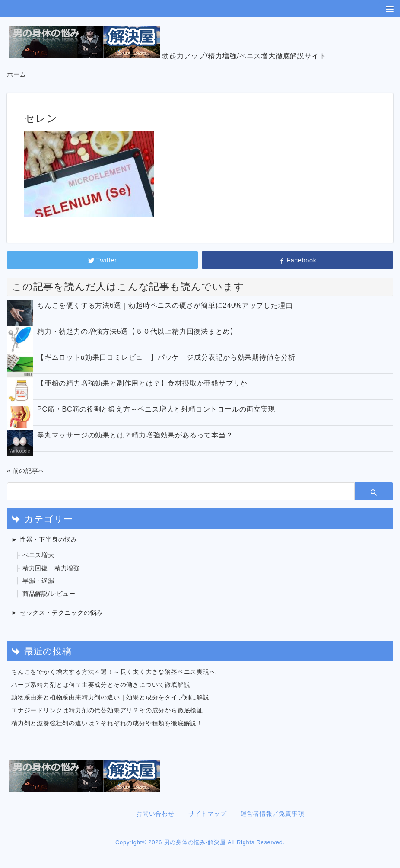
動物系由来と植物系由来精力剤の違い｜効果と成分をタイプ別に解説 (110, 697)
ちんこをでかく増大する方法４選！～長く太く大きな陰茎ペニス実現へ (114, 672)
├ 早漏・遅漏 (35, 581)
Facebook (297, 260)
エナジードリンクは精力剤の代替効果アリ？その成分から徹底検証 (107, 710)
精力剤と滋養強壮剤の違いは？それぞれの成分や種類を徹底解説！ (107, 723)
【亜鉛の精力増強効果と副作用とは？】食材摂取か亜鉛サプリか (142, 383)
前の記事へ (29, 471)
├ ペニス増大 (35, 555)
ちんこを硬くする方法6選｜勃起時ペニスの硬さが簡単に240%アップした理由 (165, 305)
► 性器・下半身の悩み (44, 539)
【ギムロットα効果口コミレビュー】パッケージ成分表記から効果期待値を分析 (166, 357)
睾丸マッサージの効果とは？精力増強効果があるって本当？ (135, 435)
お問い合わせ (155, 814)
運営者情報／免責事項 (273, 814)
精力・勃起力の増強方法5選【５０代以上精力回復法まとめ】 (137, 331)
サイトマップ (208, 814)
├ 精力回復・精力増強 (48, 568)
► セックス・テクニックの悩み (57, 613)
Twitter (103, 260)
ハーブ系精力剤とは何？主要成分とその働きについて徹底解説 (101, 685)
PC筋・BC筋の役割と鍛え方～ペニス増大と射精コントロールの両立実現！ (160, 409)
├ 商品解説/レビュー (46, 594)
